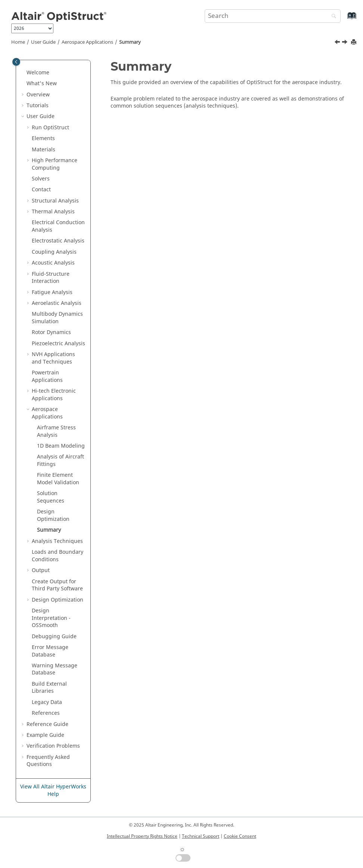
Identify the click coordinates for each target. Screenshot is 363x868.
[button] (24, 73)
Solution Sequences (51, 497)
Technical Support (201, 836)
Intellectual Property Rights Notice (142, 836)
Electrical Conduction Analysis (58, 226)
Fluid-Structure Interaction (51, 278)
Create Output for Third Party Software (57, 585)
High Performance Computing (55, 164)
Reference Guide (47, 724)
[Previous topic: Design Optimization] (338, 43)
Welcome (38, 73)
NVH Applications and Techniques (53, 358)
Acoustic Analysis (53, 263)
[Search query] (273, 16)
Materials (44, 150)
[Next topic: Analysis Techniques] (345, 43)
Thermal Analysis (53, 212)
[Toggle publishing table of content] (16, 62)
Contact (41, 190)
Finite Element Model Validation (58, 479)
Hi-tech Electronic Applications (54, 395)
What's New (42, 84)
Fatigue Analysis (52, 292)
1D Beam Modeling (61, 446)
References (46, 713)
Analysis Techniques (57, 541)
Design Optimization (53, 515)
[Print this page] (354, 42)
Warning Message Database (55, 669)
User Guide (43, 42)
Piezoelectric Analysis (58, 344)
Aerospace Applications (87, 42)
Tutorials (38, 106)
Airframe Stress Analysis (56, 431)
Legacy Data (47, 702)
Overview (38, 95)
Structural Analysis (55, 201)
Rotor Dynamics (51, 332)
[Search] (332, 17)
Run (50, 128)
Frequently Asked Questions (48, 761)
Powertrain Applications (47, 376)
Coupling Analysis (54, 252)
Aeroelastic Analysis (57, 303)
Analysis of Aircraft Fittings (60, 461)
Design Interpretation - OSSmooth (51, 618)
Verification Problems (53, 746)
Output (41, 570)
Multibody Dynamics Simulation (57, 318)
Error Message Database (50, 651)
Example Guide (45, 735)
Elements (43, 138)
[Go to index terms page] (344, 19)
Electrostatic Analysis (58, 241)
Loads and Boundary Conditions (58, 556)
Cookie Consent (240, 836)
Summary (130, 42)
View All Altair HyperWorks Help (53, 790)
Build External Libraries (49, 688)
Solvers (41, 179)
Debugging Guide (54, 637)
